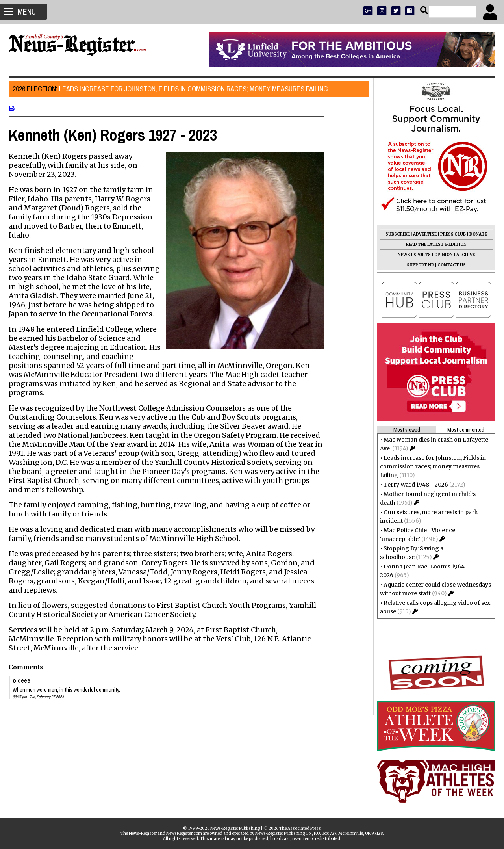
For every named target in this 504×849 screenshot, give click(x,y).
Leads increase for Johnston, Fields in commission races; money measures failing (173, 89)
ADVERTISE (422, 234)
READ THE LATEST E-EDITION (433, 244)
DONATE (475, 234)
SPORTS (419, 255)
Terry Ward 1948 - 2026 (413, 485)
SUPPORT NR (417, 265)
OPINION (440, 255)
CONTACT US (448, 265)
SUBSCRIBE (394, 234)
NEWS (401, 255)
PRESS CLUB (450, 234)
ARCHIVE (462, 255)
